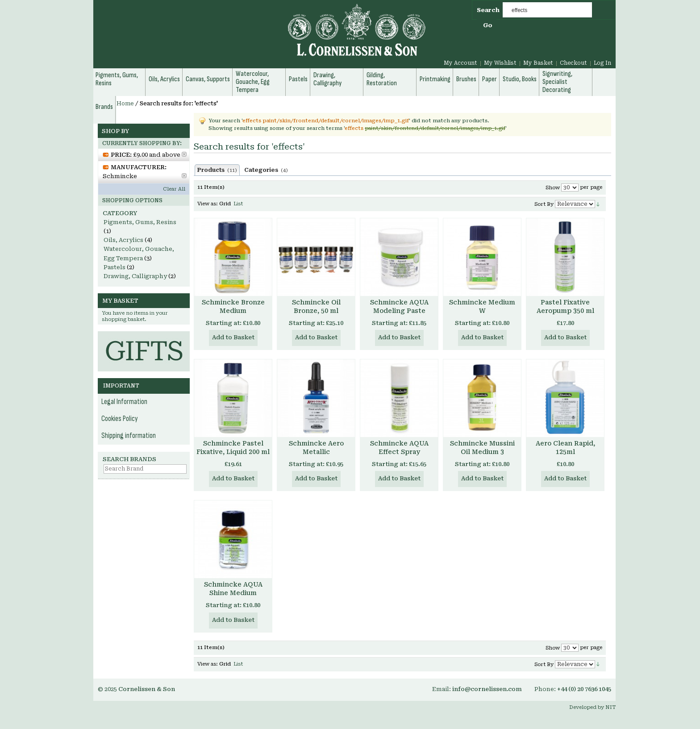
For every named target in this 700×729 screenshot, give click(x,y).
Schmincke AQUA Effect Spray (399, 448)
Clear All (174, 189)
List (238, 204)
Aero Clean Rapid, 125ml (565, 448)
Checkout (573, 63)
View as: (208, 204)
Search (488, 10)
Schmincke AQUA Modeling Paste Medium (399, 311)
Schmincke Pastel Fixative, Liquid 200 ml (233, 448)
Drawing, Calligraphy (135, 276)
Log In (602, 63)
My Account (460, 63)
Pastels (115, 267)
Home (125, 104)
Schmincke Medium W (482, 306)
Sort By (544, 204)
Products (217, 170)
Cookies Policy (120, 419)
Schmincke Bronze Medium (233, 306)
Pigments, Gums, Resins (140, 222)
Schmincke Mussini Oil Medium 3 (482, 448)
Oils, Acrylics (123, 240)
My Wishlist (500, 63)
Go (488, 25)
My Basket (538, 63)
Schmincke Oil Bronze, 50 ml (316, 306)
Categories (266, 170)
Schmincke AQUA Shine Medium (233, 589)
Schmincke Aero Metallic (316, 448)
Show (553, 188)
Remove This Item (184, 154)
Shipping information (129, 436)
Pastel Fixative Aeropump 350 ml (565, 306)
